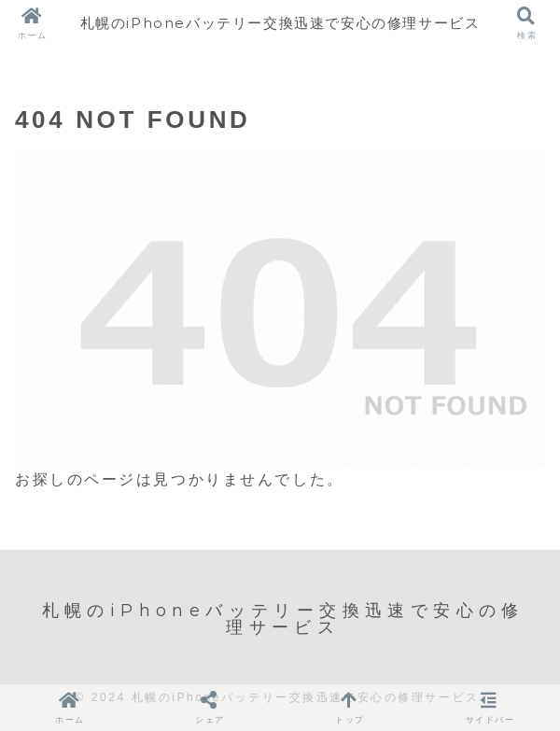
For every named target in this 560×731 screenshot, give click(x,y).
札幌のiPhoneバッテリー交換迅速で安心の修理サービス (280, 23)
